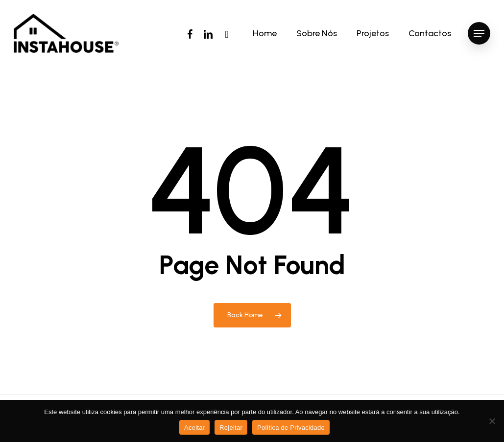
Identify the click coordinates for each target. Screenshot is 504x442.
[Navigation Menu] (479, 34)
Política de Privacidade (291, 428)
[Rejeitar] (492, 421)
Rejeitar (231, 428)
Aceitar (194, 428)
